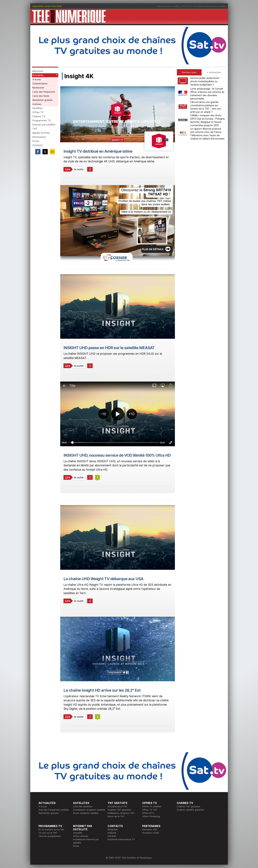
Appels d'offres (41, 133)
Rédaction (113, 829)
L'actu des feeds (41, 96)
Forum (36, 141)
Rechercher (38, 88)
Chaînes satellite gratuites (190, 810)
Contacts (38, 145)
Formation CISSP (151, 833)
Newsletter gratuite (42, 100)
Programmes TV (42, 120)
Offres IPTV (148, 813)
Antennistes (39, 137)
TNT (183, 6)
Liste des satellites (83, 806)
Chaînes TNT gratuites (119, 810)
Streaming (198, 6)
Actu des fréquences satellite (54, 810)
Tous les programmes (50, 836)
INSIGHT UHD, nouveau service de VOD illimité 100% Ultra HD (117, 455)
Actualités (38, 75)
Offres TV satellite (152, 806)
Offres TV (38, 112)
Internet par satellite (215, 6)
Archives (37, 104)
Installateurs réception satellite (89, 810)
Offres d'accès (81, 836)
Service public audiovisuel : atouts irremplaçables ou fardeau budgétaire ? (205, 81)
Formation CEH (150, 829)
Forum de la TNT (116, 816)
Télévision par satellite (168, 6)
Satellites (38, 108)
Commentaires (40, 83)
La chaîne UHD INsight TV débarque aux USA (103, 579)
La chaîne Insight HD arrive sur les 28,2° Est (102, 690)
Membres (38, 71)
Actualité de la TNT (118, 806)
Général (112, 836)
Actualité (78, 833)
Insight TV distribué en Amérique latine (98, 151)
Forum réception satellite (86, 813)
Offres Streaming (151, 816)
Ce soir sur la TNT (48, 833)
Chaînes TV (39, 116)
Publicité (112, 833)
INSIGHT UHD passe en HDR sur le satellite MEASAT (109, 348)
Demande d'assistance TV (121, 839)
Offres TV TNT (150, 810)
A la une (37, 79)
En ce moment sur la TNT (52, 829)
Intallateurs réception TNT (121, 813)
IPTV (189, 6)
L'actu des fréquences (44, 92)
